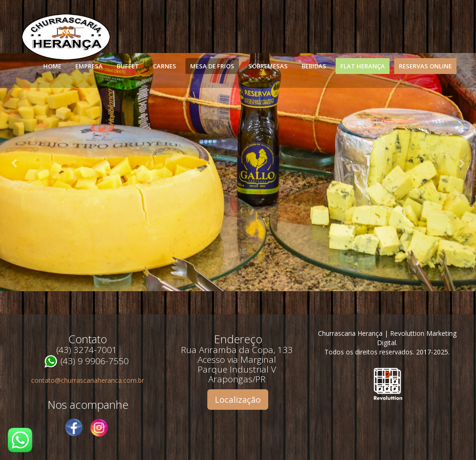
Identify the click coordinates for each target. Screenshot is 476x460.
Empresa (89, 66)
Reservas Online (425, 66)
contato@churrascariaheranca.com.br (88, 380)
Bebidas (314, 66)
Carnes (165, 66)
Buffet (128, 66)
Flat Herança (363, 66)
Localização (238, 400)
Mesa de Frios (212, 66)
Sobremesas (268, 66)
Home (52, 66)
